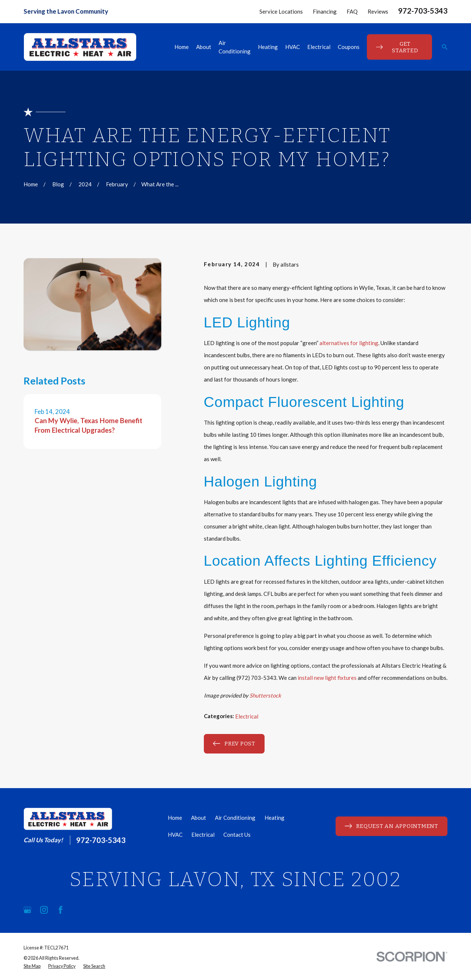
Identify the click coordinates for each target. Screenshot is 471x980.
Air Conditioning (235, 818)
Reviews (378, 11)
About (199, 818)
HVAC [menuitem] (293, 47)
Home (175, 818)
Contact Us (237, 835)
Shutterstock (265, 695)
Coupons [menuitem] (349, 47)
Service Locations (281, 11)
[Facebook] (61, 910)
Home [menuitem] (182, 47)
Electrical (247, 716)
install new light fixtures (327, 678)
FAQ (352, 11)
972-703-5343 (423, 11)
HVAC (175, 835)
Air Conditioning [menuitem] (235, 47)
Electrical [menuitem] (319, 47)
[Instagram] (44, 910)
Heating (275, 818)
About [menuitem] (204, 47)
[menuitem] (32, 967)
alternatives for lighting (349, 343)
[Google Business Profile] (27, 910)
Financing (325, 11)
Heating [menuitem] (268, 47)
